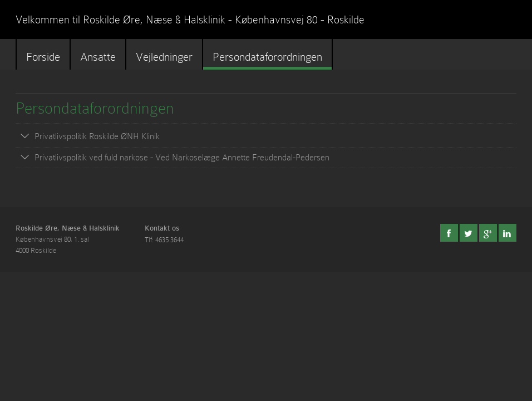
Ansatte (98, 57)
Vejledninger (164, 57)
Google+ (488, 233)
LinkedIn (508, 233)
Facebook (449, 233)
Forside (43, 57)
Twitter (469, 233)
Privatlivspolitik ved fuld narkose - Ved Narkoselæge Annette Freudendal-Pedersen (182, 158)
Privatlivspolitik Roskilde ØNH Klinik (97, 136)
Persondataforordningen (267, 57)
